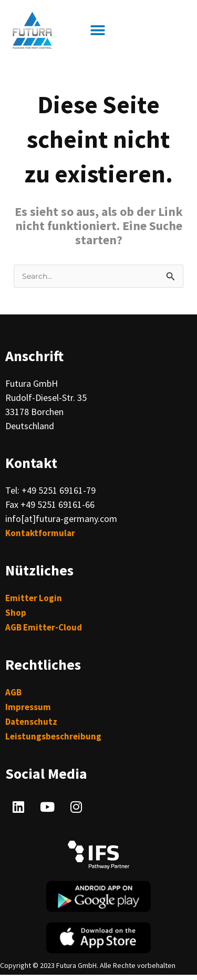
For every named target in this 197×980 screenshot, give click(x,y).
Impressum (28, 707)
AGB (13, 692)
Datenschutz (31, 722)
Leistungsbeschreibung (53, 736)
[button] (97, 31)
